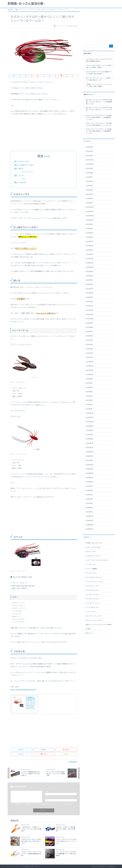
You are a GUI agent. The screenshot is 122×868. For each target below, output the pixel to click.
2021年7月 (89, 383)
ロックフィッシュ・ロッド (94, 620)
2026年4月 (89, 147)
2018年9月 (89, 529)
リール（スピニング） (93, 607)
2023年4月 (89, 293)
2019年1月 (89, 512)
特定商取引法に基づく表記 (31, 866)
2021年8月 (89, 379)
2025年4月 (89, 190)
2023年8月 (89, 276)
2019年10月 (90, 473)
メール (47, 798)
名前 (47, 792)
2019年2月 (89, 508)
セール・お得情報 (91, 569)
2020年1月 (89, 460)
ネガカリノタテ (24, 162)
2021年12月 (90, 362)
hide (47, 156)
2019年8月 (89, 482)
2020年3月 (89, 452)
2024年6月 (89, 233)
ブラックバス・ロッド (93, 590)
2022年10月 (90, 319)
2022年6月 (89, 336)
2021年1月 (89, 409)
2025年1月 (89, 203)
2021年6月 (89, 387)
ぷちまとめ (22, 183)
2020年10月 (90, 422)
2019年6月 (89, 491)
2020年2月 (89, 456)
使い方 (21, 169)
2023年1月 (89, 306)
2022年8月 (89, 327)
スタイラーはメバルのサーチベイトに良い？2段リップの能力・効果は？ (99, 67)
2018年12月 (90, 516)
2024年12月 (90, 207)
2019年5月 (89, 495)
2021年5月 (89, 392)
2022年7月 (89, 332)
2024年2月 (89, 250)
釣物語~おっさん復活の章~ (26, 4)
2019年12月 (90, 465)
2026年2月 (89, 151)
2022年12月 (90, 310)
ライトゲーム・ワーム (93, 603)
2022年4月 (89, 345)
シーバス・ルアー (91, 565)
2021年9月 (89, 375)
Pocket (44, 754)
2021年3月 (89, 400)
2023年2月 (89, 302)
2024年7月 (89, 229)
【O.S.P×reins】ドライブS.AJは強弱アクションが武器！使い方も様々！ (99, 73)
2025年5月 (89, 186)
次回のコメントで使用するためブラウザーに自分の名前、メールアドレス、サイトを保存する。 (44, 804)
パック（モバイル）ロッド (94, 577)
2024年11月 (90, 211)
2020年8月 (90, 430)
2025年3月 (89, 194)
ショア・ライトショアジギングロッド (97, 560)
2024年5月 (89, 237)
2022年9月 (89, 323)
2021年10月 (90, 370)
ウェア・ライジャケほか (93, 547)
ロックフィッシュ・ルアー (94, 616)
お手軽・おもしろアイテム (94, 543)
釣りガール (89, 633)
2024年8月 (89, 224)
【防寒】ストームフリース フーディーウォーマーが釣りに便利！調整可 (99, 85)
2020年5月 (89, 443)
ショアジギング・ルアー (93, 556)
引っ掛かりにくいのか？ (27, 165)
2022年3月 (89, 349)
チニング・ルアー (91, 573)
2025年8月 (89, 173)
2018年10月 (90, 525)
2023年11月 (90, 263)
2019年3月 (89, 503)
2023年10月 (90, 267)
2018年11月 (90, 521)
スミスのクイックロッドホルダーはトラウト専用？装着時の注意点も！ (99, 60)
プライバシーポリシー (15, 866)
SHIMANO (73, 762)
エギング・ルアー (91, 552)
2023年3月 (89, 297)
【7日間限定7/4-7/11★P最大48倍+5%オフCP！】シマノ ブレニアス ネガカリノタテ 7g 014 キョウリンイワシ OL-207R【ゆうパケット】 (31, 703)
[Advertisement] (44, 134)
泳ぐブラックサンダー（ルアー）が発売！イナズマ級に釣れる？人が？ (99, 79)
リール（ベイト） (91, 612)
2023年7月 (89, 280)
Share (44, 750)
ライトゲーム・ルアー (93, 595)
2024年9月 (89, 220)
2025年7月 (89, 177)
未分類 (88, 629)
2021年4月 (89, 396)
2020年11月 (90, 418)
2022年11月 (90, 315)
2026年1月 (89, 156)
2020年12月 (90, 413)
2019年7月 (89, 486)
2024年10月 (90, 216)
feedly (66, 754)
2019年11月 (90, 469)
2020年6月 (90, 439)
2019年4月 (89, 499)
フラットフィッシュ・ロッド (95, 582)
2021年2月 (89, 405)
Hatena (21, 754)
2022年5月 (89, 340)
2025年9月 (89, 169)
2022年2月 (89, 353)
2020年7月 (89, 435)
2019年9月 (89, 478)
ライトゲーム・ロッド (93, 599)
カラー (24, 179)
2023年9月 (89, 272)
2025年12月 (90, 160)
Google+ (66, 750)
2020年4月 (90, 448)
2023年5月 (89, 289)
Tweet (21, 750)
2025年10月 (90, 164)
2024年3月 (89, 246)
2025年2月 (89, 199)
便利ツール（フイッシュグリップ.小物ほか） (100, 625)
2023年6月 (89, 284)
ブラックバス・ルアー (93, 586)
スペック (22, 176)
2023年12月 (90, 259)
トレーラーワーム (27, 172)
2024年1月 (89, 254)
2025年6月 (89, 181)
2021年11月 (89, 366)
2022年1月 (89, 357)
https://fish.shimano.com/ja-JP (23, 690)
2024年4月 (89, 242)
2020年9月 (90, 426)
